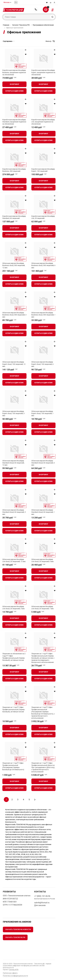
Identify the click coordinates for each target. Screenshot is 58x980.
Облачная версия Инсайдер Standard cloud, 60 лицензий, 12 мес (13, 463)
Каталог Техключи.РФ (21, 25)
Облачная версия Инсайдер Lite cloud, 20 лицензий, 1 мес (43, 608)
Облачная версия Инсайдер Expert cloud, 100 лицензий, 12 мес (14, 364)
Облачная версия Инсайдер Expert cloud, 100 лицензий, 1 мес (42, 413)
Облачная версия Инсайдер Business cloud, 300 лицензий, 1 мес (43, 315)
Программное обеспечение (43, 25)
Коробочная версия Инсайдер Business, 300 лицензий (14, 170)
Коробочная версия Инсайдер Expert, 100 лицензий (43, 170)
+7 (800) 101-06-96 (36, 9)
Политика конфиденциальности (15, 976)
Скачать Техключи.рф (15, 937)
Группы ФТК (14, 970)
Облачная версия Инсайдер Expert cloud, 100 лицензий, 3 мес (13, 413)
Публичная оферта (10, 973)
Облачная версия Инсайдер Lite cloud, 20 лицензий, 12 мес (14, 560)
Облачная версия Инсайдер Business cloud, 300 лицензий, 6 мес (43, 265)
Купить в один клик (14, 91)
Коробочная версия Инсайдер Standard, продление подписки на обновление (14, 122)
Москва (7, 2)
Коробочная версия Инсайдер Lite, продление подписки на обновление (43, 122)
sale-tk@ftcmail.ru (42, 903)
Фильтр (48, 41)
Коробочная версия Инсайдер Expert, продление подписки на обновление (43, 72)
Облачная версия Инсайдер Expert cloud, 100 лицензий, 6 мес (42, 364)
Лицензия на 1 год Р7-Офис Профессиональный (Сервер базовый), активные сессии (13, 709)
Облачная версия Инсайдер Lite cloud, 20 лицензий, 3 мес (14, 608)
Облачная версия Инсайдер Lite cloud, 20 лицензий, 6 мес (43, 560)
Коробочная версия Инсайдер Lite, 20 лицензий (43, 217)
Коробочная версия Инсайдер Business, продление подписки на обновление (14, 72)
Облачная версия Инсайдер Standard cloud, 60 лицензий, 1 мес (43, 512)
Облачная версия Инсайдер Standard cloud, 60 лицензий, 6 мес (43, 463)
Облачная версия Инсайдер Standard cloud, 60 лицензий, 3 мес (14, 512)
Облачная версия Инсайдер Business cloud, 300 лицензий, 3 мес (14, 315)
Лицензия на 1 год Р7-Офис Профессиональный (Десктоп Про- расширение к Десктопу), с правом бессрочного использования (43, 767)
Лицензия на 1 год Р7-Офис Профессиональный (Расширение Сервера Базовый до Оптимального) (13, 766)
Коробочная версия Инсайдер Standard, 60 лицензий (14, 217)
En (16, 2)
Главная (6, 25)
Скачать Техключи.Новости (18, 929)
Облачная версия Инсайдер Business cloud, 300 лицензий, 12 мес (14, 265)
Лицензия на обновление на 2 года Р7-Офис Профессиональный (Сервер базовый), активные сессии (14, 657)
